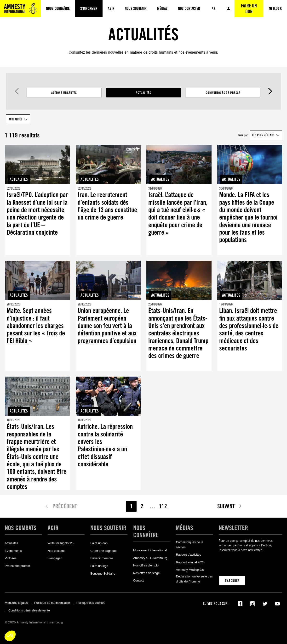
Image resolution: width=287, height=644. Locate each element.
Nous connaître (146, 531)
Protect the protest (17, 566)
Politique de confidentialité (52, 603)
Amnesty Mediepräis (190, 570)
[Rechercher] (214, 9)
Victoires (11, 558)
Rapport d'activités (188, 555)
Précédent (17, 91)
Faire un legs (99, 566)
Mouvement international (150, 550)
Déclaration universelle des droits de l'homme (194, 579)
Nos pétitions (57, 551)
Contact (138, 580)
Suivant (270, 91)
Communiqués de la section (189, 545)
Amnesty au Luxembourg (150, 558)
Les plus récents (263, 135)
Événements (13, 551)
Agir (53, 528)
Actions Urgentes (64, 93)
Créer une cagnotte (103, 551)
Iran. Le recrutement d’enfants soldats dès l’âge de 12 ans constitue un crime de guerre (107, 206)
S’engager (55, 558)
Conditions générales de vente (29, 610)
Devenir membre (102, 558)
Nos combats (21, 528)
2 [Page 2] (142, 506)
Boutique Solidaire (103, 573)
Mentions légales (16, 603)
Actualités (143, 93)
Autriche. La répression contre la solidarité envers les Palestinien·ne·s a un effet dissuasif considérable (105, 445)
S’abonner (232, 581)
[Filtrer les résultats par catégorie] (143, 93)
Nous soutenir (108, 528)
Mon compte (229, 9)
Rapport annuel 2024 (190, 562)
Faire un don (249, 9)
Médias (184, 528)
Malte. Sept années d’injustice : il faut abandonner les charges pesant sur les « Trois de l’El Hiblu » (36, 326)
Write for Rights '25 (61, 543)
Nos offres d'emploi (146, 565)
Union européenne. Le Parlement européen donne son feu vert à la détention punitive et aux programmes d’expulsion (107, 326)
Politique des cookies (91, 603)
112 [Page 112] (163, 506)
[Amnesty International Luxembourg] (20, 9)
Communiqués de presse (223, 93)
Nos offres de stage (146, 573)
